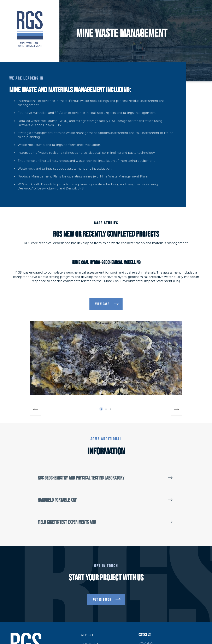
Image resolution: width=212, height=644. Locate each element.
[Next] (177, 410)
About (87, 635)
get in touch (102, 599)
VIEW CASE (102, 304)
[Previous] (35, 410)
